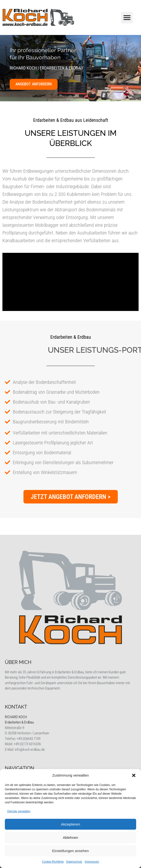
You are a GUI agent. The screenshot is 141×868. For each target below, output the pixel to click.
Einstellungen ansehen (71, 851)
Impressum (92, 862)
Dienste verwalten (19, 811)
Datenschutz (74, 862)
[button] (134, 775)
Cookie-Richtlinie (53, 862)
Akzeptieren (70, 824)
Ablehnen (70, 837)
